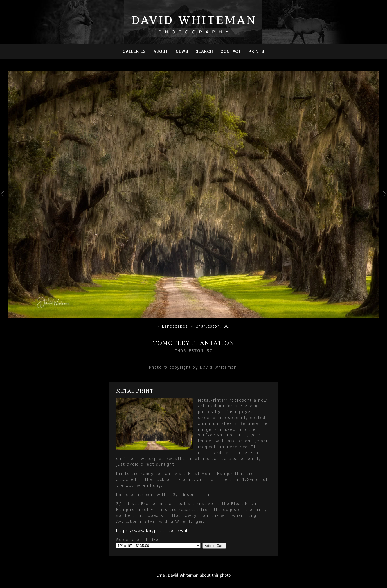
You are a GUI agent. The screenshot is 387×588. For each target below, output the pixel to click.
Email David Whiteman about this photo (193, 575)
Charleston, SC (212, 326)
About (161, 51)
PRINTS (256, 51)
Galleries (134, 51)
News (182, 51)
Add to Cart (214, 546)
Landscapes (175, 326)
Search (204, 51)
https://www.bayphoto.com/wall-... (156, 530)
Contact (231, 51)
